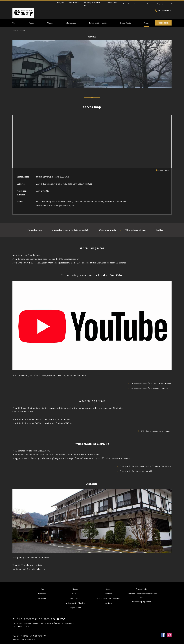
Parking (157, 230)
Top (42, 589)
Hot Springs (75, 598)
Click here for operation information (155, 431)
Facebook (42, 594)
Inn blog (109, 594)
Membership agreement (142, 602)
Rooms (75, 589)
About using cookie (29, 639)
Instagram (42, 598)
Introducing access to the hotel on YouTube (68, 230)
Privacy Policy (142, 589)
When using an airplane (133, 230)
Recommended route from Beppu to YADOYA (148, 388)
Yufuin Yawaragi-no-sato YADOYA (39, 619)
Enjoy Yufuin (75, 608)
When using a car (32, 230)
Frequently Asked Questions (109, 598)
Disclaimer (16, 639)
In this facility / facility (75, 603)
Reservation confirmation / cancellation (136, 4)
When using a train (105, 230)
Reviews (109, 603)
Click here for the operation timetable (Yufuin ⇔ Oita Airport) (144, 466)
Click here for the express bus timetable (135, 471)
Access (109, 589)
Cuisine (75, 594)
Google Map (162, 171)
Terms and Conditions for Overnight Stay (142, 595)
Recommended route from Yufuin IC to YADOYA (150, 383)
